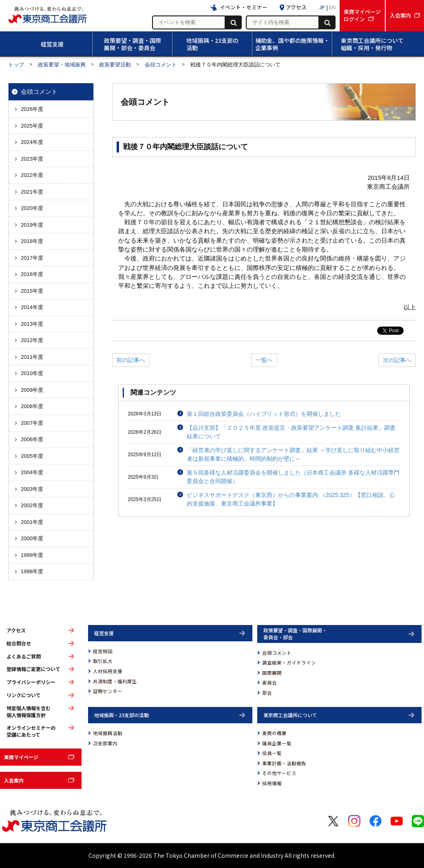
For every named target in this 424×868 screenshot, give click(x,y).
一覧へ (264, 360)
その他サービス (279, 773)
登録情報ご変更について (33, 669)
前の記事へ (131, 360)
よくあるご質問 (24, 656)
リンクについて (24, 695)
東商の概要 (274, 733)
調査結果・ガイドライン (289, 663)
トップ (16, 65)
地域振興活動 (108, 733)
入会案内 (14, 780)
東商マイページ (21, 757)
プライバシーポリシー (31, 682)
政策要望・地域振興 (62, 65)
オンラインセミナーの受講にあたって (31, 731)
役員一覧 (272, 753)
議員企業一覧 (277, 743)
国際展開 (272, 673)
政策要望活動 (115, 65)
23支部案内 (105, 743)
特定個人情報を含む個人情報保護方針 (29, 712)
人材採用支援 (108, 671)
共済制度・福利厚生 (115, 681)
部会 (267, 693)
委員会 (269, 682)
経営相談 (103, 651)
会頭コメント (161, 65)
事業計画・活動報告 (284, 763)
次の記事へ (397, 360)
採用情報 (272, 783)
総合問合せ (19, 643)
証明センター (108, 691)
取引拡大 (103, 661)
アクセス (16, 630)
